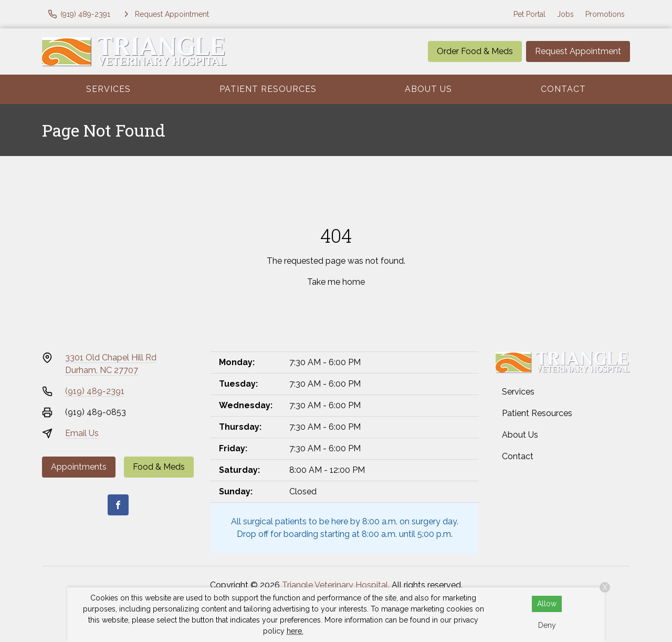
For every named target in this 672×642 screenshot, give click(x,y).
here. (295, 631)
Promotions (605, 14)
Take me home (336, 282)
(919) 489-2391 (95, 391)
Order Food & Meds (475, 51)
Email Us (82, 433)
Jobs (565, 14)
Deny (547, 625)
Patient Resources (268, 89)
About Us (428, 89)
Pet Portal (529, 14)
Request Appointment (578, 51)
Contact (563, 89)
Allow (547, 604)
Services (108, 89)
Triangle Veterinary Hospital (335, 585)
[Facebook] (118, 505)
